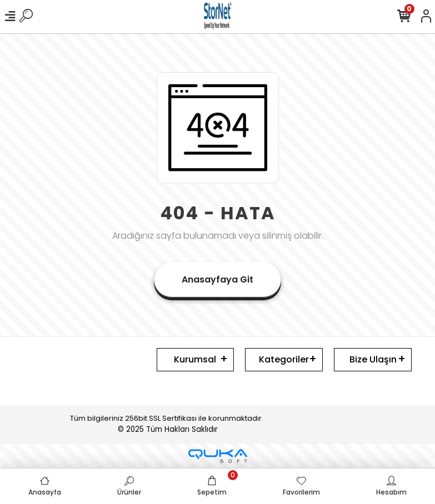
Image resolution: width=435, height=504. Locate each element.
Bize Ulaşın (373, 359)
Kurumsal (195, 359)
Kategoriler (284, 359)
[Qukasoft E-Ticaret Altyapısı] (218, 456)
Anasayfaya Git (217, 279)
